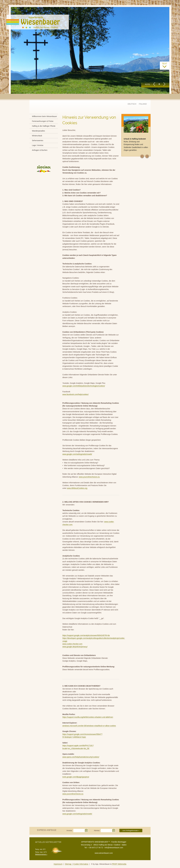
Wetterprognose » (41, 854)
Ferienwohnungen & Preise (43, 121)
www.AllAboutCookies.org (77, 488)
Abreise (97, 831)
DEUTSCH (132, 104)
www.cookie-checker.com (72, 644)
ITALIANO (143, 104)
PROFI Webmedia (119, 864)
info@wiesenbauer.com (114, 848)
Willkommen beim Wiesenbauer (44, 116)
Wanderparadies (38, 131)
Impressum (58, 864)
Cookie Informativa (81, 864)
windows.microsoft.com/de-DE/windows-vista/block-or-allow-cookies (89, 726)
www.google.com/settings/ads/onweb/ (77, 454)
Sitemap (69, 864)
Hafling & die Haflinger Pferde (44, 126)
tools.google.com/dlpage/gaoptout (76, 777)
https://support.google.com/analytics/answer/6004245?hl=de (86, 635)
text (165, 65)
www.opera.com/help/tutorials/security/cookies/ (81, 757)
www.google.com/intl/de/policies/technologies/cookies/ (84, 386)
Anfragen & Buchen (40, 150)
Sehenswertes (38, 140)
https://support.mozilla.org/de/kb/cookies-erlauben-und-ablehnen (88, 717)
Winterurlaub (37, 136)
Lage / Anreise (38, 145)
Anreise (69, 831)
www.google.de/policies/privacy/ (75, 647)
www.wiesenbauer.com (104, 853)
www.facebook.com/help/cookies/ (75, 394)
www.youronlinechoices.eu (89, 477)
